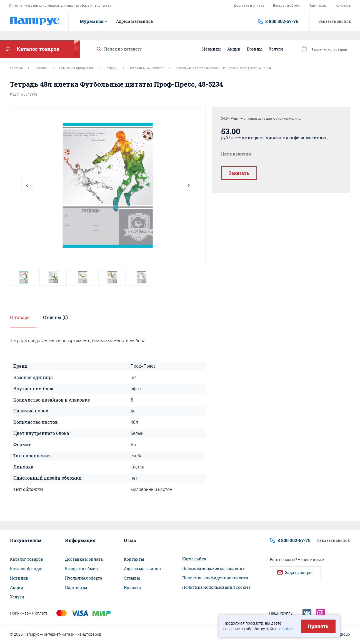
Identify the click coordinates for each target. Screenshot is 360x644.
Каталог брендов (27, 569)
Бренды (255, 49)
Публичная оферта (84, 578)
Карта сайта (194, 559)
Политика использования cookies (216, 587)
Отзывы (132, 578)
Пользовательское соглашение (213, 568)
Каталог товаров (27, 559)
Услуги (276, 49)
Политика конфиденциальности (215, 578)
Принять (318, 626)
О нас (130, 540)
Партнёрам (318, 6)
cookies (287, 629)
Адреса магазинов (135, 21)
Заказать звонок (335, 21)
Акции (234, 49)
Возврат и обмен (286, 6)
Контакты (343, 6)
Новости (132, 588)
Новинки (212, 49)
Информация (80, 540)
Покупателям (26, 540)
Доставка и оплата (249, 6)
